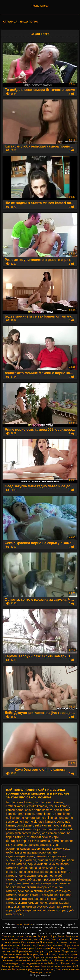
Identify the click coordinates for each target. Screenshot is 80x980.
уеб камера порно (28, 910)
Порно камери (40, 6)
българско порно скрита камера (28, 841)
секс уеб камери (29, 895)
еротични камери (18, 849)
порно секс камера (31, 872)
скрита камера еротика (34, 899)
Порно (74, 939)
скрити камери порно (32, 903)
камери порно (41, 849)
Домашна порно (11, 945)
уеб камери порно (55, 910)
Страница (10, 22)
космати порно (32, 960)
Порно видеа (24, 957)
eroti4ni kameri (16, 806)
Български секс (11, 966)
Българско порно (67, 954)
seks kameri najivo (47, 825)
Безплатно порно (68, 957)
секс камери (43, 883)
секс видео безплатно (34, 963)
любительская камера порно (26, 852)
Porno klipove (41, 939)
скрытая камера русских (30, 906)
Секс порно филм (13, 936)
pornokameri (25, 825)
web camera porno (28, 833)
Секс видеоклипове (14, 954)
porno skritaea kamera (40, 822)
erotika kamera (37, 806)
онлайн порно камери (21, 860)
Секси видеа (12, 963)
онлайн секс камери (52, 860)
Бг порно (43, 936)
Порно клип (29, 945)
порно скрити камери (32, 876)
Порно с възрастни (66, 960)
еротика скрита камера (44, 845)
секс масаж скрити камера (28, 887)
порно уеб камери (30, 879)
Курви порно (42, 948)
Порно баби (57, 936)
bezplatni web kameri (49, 802)
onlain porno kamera (39, 810)
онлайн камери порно (51, 856)
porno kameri (44, 814)
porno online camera (50, 818)
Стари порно (59, 948)
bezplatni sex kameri (20, 802)
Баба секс (31, 936)
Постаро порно (25, 948)
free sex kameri (59, 806)
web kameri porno (53, 833)
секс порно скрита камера (36, 891)
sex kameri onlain (55, 829)
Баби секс (26, 939)
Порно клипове (31, 966)
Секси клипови (30, 942)
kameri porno (15, 810)
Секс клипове (54, 945)
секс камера (24, 883)
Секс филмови (60, 939)
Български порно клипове (56, 966)
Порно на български (45, 957)
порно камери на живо (43, 864)
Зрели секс (47, 942)
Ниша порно (29, 22)
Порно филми (12, 942)
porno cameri (25, 814)
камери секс (61, 849)
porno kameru (25, 818)
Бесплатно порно (66, 942)
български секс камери (43, 837)
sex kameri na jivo (30, 829)
